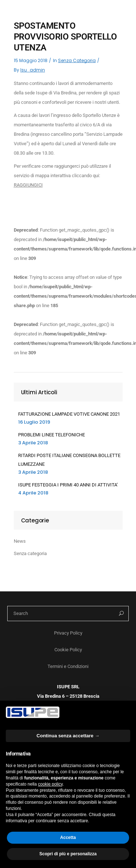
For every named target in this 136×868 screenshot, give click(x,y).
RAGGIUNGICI (28, 185)
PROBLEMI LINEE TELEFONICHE (51, 435)
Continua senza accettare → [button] (68, 736)
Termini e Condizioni (68, 666)
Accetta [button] (68, 838)
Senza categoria (77, 60)
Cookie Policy (68, 650)
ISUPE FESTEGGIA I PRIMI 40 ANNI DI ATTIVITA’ (68, 485)
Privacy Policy (68, 633)
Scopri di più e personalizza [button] (68, 854)
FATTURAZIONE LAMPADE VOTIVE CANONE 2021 (69, 414)
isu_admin (33, 70)
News (20, 541)
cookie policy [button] (50, 784)
